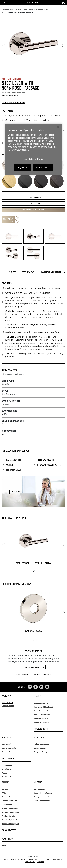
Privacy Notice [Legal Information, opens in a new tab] (21, 150)
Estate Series (7, 744)
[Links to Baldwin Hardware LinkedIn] (41, 687)
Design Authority (40, 752)
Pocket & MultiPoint (42, 715)
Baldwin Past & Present (43, 793)
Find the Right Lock (10, 820)
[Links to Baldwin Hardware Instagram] (30, 687)
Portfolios (6, 737)
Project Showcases (41, 744)
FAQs (4, 793)
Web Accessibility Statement (15, 859)
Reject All (23, 167)
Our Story (38, 782)
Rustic (4, 773)
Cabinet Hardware (41, 703)
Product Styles (8, 759)
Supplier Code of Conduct (53, 859)
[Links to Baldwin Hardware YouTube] (47, 687)
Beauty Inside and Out (42, 797)
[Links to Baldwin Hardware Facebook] (36, 687)
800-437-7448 (7, 703)
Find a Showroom (22, 675)
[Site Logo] (34, 3)
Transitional (7, 769)
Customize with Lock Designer (33, 210)
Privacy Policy (35, 859)
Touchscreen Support (10, 824)
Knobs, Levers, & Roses (43, 711)
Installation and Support (51, 272)
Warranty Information (11, 812)
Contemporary (8, 765)
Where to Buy (34, 204)
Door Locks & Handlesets (44, 707)
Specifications (28, 272)
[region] (33, 149)
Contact (5, 789)
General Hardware (41, 719)
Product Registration (10, 808)
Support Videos (8, 797)
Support (5, 782)
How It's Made (39, 789)
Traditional (6, 777)
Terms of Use (30, 862)
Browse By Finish (41, 729)
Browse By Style (40, 748)
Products (37, 696)
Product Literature (9, 816)
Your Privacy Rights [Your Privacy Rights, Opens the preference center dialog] (33, 159)
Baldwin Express (9, 830)
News (4, 846)
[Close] (58, 127)
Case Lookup (7, 805)
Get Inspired (39, 737)
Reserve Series (8, 752)
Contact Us (6, 696)
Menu (61, 3)
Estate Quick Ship (9, 748)
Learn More (15, 492)
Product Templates (9, 801)
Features (12, 272)
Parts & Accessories (41, 722)
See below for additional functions (13, 103)
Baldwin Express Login (43, 675)
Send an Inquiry (8, 706)
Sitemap (41, 862)
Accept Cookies (43, 167)
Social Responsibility (42, 801)
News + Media (7, 839)
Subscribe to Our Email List (34, 667)
